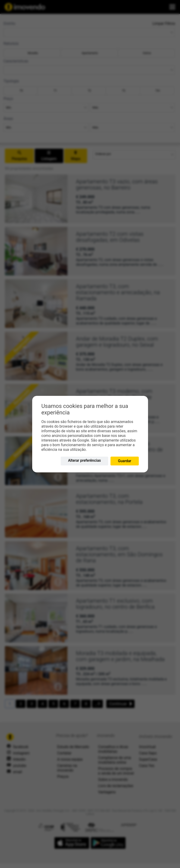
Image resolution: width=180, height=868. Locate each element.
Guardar (125, 461)
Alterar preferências (85, 460)
